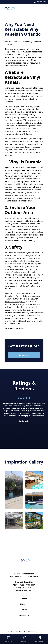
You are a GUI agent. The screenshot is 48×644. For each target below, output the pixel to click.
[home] (11, 8)
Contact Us (24, 355)
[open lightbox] (14, 490)
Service (24, 599)
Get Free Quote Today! (14, 328)
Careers (24, 610)
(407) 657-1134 (41, 2)
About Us (24, 604)
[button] (43, 8)
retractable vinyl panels (15, 302)
